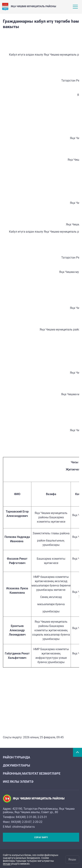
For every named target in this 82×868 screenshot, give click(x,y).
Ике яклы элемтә (18, 782)
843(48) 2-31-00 (26, 817)
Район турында (16, 757)
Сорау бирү (41, 837)
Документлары (16, 765)
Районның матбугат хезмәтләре (32, 773)
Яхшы (72, 859)
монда (7, 864)
